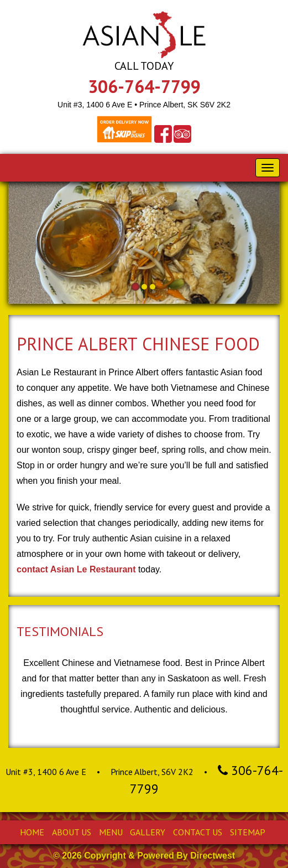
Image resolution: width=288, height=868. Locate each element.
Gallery (148, 832)
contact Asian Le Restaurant (76, 569)
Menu (111, 832)
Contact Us (198, 832)
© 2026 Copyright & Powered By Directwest (144, 856)
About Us (72, 832)
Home (32, 832)
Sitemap (248, 832)
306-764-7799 (144, 86)
